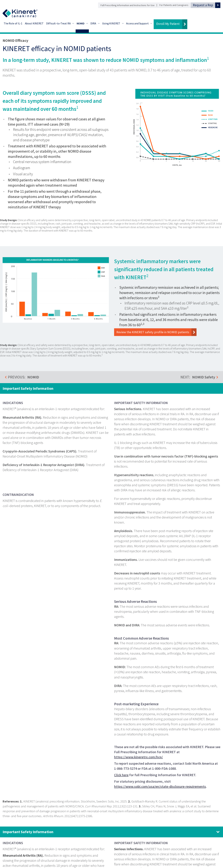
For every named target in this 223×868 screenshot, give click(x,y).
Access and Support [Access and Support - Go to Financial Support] (137, 23)
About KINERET (34, 23)
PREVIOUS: (23, 377)
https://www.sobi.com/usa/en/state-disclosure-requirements (160, 787)
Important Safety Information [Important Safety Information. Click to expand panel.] (28, 832)
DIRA (93, 23)
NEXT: (198, 377)
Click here (121, 775)
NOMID (81, 23)
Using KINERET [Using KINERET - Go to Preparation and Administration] (111, 23)
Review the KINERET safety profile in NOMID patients (157, 339)
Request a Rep (203, 5)
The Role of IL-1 (13, 23)
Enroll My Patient (168, 24)
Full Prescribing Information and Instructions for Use (128, 5)
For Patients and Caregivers (174, 5)
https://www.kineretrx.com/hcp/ (139, 757)
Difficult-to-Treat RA (58, 23)
